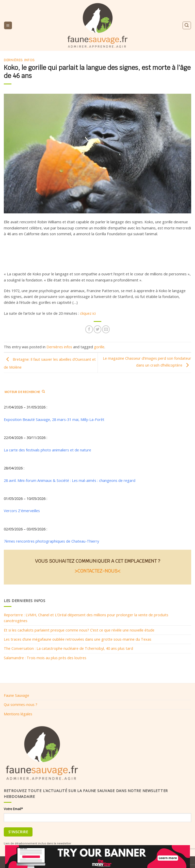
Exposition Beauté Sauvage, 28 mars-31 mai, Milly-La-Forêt (54, 419)
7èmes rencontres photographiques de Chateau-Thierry (51, 541)
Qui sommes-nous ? (21, 704)
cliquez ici (88, 313)
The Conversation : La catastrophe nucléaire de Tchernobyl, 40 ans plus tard (68, 649)
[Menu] (8, 25)
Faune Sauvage (17, 695)
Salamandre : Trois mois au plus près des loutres (45, 658)
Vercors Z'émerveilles (22, 511)
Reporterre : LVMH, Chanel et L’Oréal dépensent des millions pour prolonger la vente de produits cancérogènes (86, 618)
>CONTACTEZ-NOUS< (97, 571)
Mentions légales (18, 714)
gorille (99, 347)
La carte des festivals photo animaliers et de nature (47, 450)
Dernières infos (19, 60)
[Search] (187, 25)
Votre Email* (13, 809)
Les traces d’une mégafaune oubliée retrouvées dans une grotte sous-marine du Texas (78, 639)
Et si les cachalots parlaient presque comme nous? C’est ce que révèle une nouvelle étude (79, 630)
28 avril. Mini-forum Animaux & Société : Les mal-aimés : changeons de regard (70, 480)
